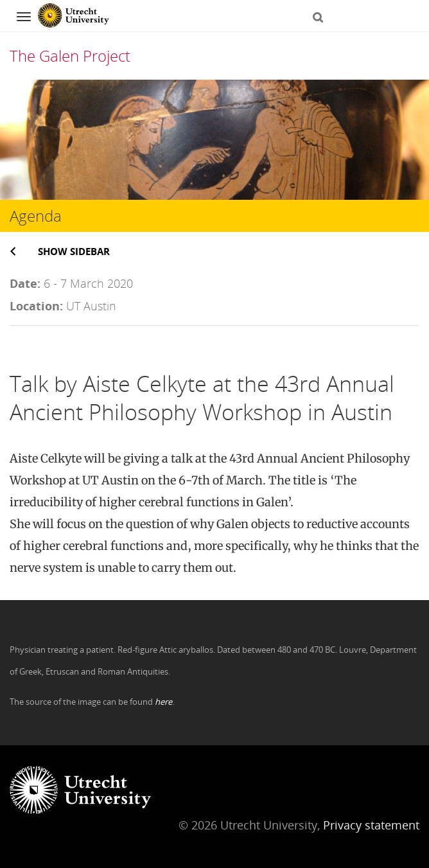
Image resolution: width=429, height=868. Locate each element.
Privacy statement (371, 825)
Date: (25, 283)
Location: (36, 306)
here (163, 702)
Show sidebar (74, 251)
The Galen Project (70, 56)
